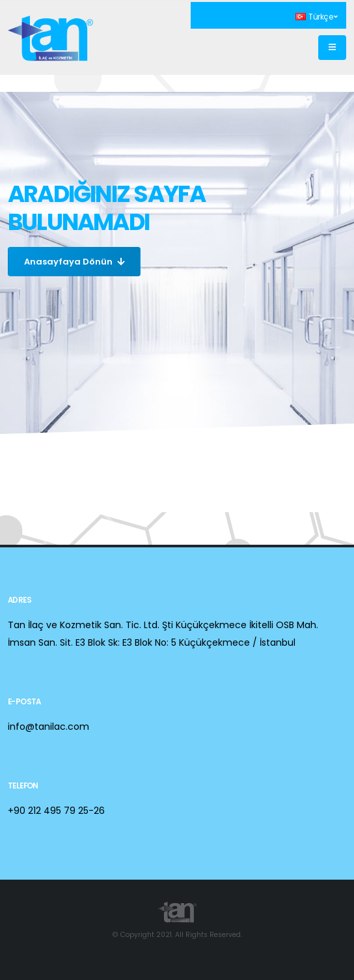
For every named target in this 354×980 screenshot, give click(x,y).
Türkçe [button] (317, 17)
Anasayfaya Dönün (74, 262)
